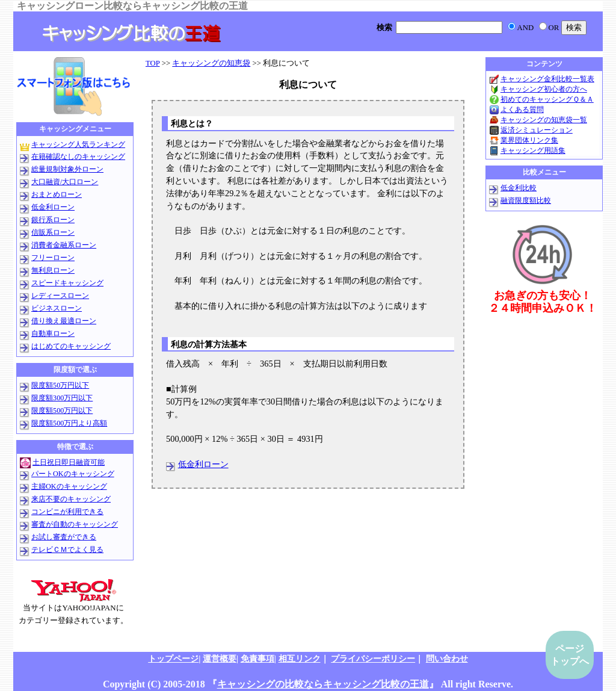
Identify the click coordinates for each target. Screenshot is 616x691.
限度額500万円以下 (62, 411)
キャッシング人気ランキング (78, 144)
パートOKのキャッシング (73, 474)
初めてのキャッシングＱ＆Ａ (547, 99)
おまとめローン (57, 194)
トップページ (173, 658)
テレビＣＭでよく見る (67, 550)
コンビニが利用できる (67, 512)
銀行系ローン (53, 220)
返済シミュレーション (537, 130)
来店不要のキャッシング (71, 499)
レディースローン (60, 296)
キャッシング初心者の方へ (544, 89)
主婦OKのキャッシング (69, 486)
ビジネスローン (57, 308)
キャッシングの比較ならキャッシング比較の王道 (323, 684)
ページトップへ (570, 655)
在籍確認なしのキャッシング (78, 156)
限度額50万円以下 (60, 385)
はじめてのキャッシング (71, 346)
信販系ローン (53, 232)
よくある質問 (522, 110)
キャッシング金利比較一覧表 (547, 79)
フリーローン (53, 258)
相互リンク (300, 658)
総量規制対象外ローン (67, 169)
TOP (152, 63)
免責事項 (257, 658)
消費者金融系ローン (64, 245)
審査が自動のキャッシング (75, 524)
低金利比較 (519, 188)
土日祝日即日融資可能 (69, 462)
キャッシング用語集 (533, 150)
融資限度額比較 (526, 200)
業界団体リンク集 (529, 140)
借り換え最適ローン (64, 321)
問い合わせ (447, 658)
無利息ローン (53, 270)
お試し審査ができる (64, 537)
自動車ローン (53, 333)
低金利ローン (203, 464)
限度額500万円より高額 (69, 423)
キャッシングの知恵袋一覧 (544, 120)
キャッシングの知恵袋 (211, 63)
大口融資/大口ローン (65, 182)
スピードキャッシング (67, 283)
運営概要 (220, 658)
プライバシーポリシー (373, 658)
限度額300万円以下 (62, 398)
